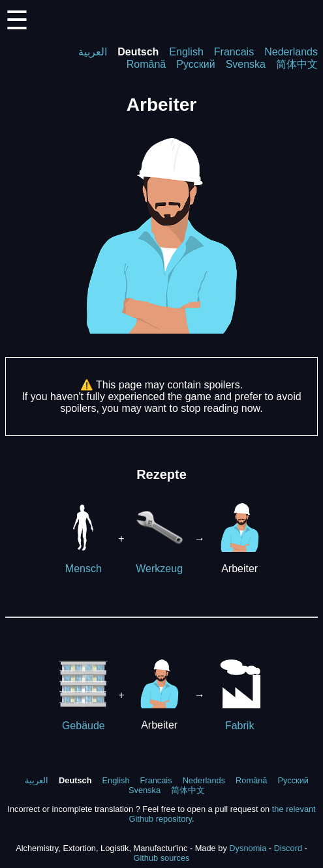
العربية (93, 52)
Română (146, 64)
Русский (195, 64)
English (186, 52)
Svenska (246, 64)
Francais (234, 52)
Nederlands (291, 52)
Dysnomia (248, 848)
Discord (288, 848)
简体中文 (297, 64)
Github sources (161, 858)
